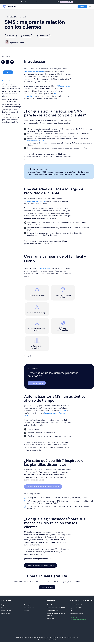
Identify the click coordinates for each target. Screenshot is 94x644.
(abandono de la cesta (36, 141)
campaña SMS (44, 268)
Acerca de (50, 605)
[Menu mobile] (90, 7)
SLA (71, 611)
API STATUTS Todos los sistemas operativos (78, 619)
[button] (3, 62)
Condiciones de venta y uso (59, 638)
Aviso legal (48, 638)
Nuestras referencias (53, 611)
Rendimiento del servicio (76, 614)
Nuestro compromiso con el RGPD (56, 608)
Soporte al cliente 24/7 (76, 605)
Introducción (7, 81)
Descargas (27, 605)
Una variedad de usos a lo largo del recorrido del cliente (11, 94)
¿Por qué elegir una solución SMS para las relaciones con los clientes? (11, 86)
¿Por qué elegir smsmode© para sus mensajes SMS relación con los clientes (12, 120)
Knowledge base (6, 614)
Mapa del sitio (53, 640)
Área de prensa (51, 619)
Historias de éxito (6, 611)
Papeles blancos (6, 608)
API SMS (63, 411)
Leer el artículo (66, 2)
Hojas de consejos (29, 608)
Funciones (27, 611)
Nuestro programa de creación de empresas (56, 615)
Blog (3, 605)
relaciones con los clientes (34, 71)
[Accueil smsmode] (10, 7)
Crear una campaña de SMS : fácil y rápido (10, 100)
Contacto (82, 7)
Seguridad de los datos (76, 608)
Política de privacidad (73, 638)
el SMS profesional (63, 86)
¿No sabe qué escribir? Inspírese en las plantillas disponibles (11, 112)
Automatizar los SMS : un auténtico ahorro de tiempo (12, 106)
